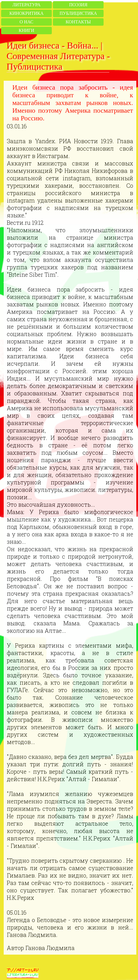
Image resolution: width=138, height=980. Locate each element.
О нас (27, 22)
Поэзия (78, 5)
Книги (27, 30)
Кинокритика (26, 13)
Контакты (78, 22)
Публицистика (78, 13)
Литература (26, 5)
